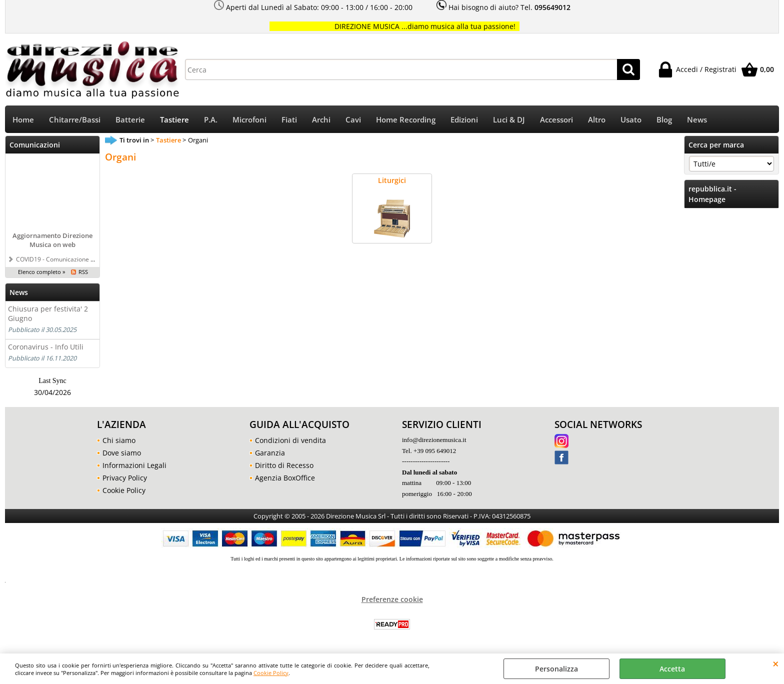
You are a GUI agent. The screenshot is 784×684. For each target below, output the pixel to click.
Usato (631, 120)
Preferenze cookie (392, 599)
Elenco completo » (41, 272)
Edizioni (464, 120)
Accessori (556, 120)
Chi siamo (119, 440)
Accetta (672, 669)
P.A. (211, 120)
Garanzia (270, 453)
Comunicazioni (35, 145)
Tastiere (174, 120)
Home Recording (406, 120)
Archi (321, 120)
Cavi (353, 120)
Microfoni (249, 120)
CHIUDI (776, 663)
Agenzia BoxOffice (285, 478)
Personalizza (556, 669)
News (697, 120)
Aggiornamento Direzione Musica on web (52, 240)
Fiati (289, 120)
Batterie (130, 120)
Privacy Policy (125, 478)
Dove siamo (122, 453)
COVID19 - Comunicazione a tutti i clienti (72, 259)
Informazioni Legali (134, 465)
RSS (83, 272)
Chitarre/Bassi (75, 120)
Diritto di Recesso (284, 465)
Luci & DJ (509, 120)
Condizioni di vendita (290, 440)
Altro (597, 120)
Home (23, 120)
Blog (664, 120)
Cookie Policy (271, 673)
